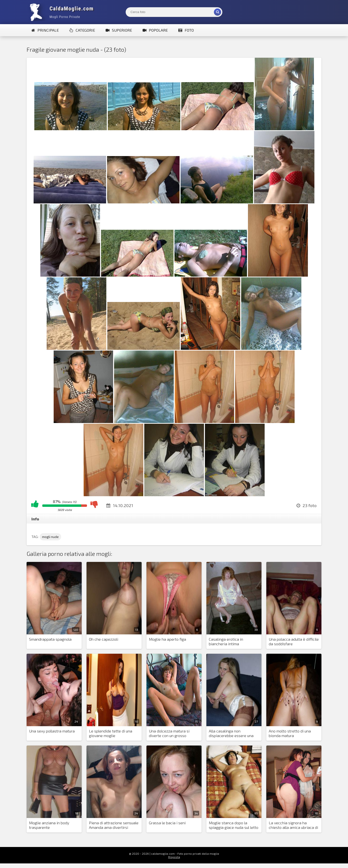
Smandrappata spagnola (50, 639)
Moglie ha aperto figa (167, 639)
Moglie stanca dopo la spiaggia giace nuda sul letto (234, 825)
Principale (45, 30)
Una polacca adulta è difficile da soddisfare (294, 641)
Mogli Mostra (63, 12)
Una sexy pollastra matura (52, 731)
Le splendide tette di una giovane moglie (111, 733)
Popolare (155, 30)
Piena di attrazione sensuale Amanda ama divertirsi (114, 825)
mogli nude (50, 537)
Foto (186, 30)
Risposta (174, 857)
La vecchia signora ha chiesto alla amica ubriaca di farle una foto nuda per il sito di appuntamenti (294, 825)
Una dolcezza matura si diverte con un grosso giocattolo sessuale (169, 733)
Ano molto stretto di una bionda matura (290, 733)
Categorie (82, 30)
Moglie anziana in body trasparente (49, 825)
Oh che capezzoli (104, 639)
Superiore (119, 30)
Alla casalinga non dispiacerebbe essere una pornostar (231, 733)
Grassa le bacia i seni (167, 823)
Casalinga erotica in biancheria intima (226, 641)
